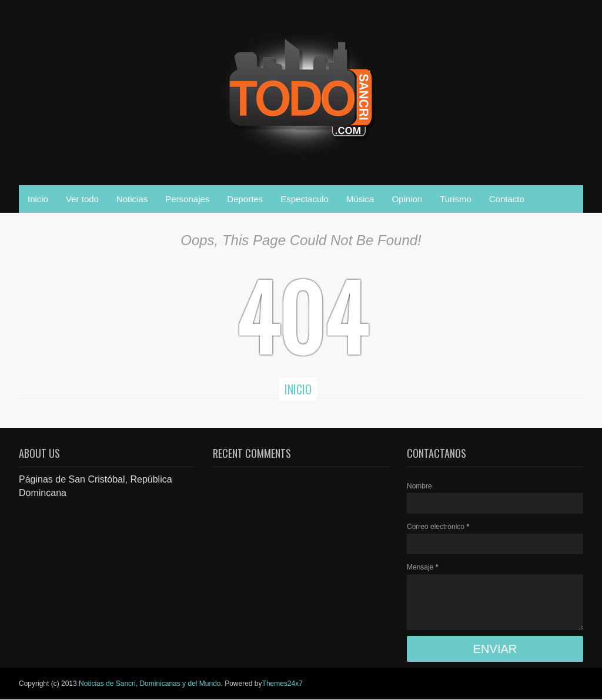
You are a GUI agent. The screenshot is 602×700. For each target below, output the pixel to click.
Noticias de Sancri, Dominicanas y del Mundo (150, 684)
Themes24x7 (282, 684)
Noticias (132, 199)
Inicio (38, 199)
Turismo (456, 199)
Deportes (245, 199)
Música (360, 199)
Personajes (187, 199)
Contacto (507, 199)
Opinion (407, 199)
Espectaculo (305, 199)
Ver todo (82, 199)
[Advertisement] (107, 573)
